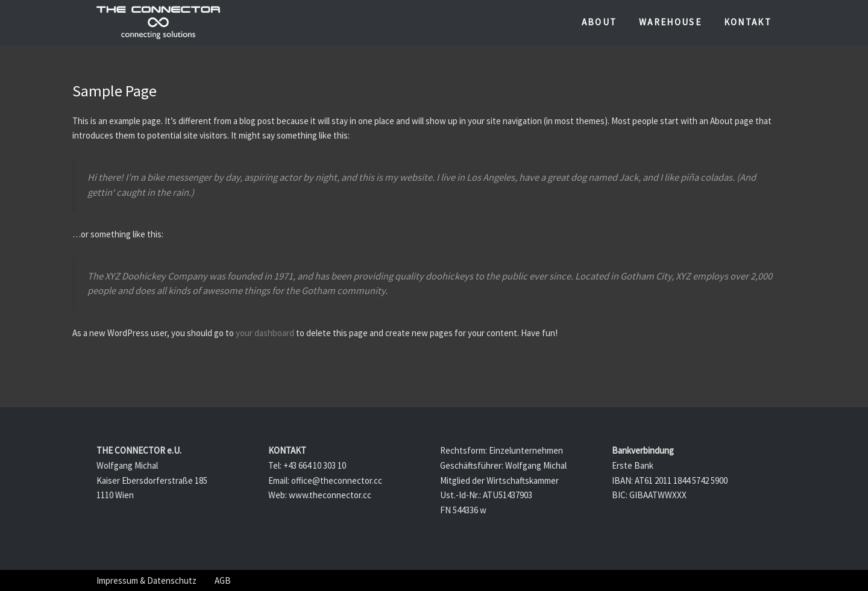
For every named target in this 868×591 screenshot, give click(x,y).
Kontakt (748, 22)
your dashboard (265, 333)
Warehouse (670, 22)
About (599, 22)
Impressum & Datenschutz (146, 580)
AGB (223, 580)
